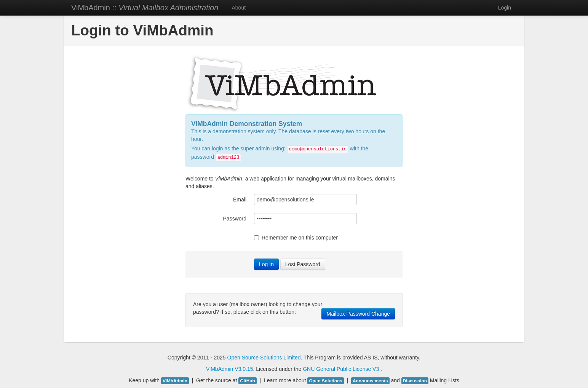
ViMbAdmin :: (145, 8)
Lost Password (303, 264)
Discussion (415, 381)
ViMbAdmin (220, 369)
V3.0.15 (244, 369)
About (239, 8)
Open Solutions (325, 381)
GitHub (247, 381)
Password (235, 219)
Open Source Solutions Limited (264, 358)
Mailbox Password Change (358, 314)
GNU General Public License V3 (342, 369)
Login (505, 8)
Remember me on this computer (296, 238)
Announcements (370, 381)
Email (240, 200)
